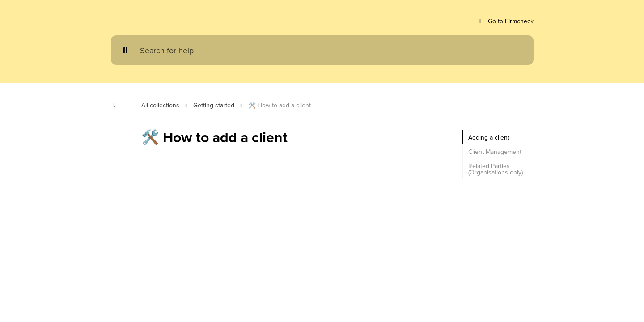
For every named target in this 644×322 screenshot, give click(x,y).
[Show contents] (117, 105)
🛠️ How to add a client (286, 105)
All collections (161, 105)
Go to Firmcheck (504, 21)
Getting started (218, 105)
